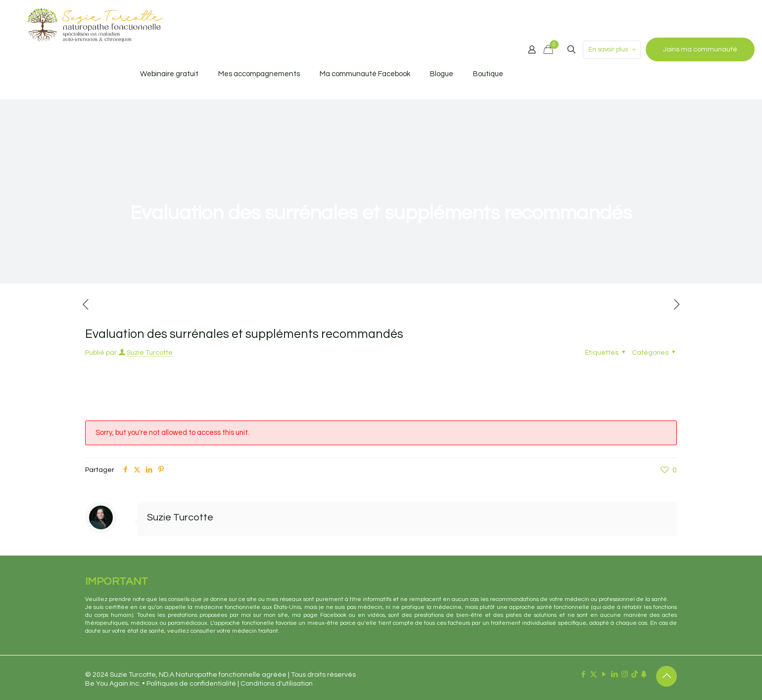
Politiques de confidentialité (191, 684)
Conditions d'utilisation (277, 684)
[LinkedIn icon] (614, 675)
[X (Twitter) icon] (594, 675)
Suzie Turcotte (150, 353)
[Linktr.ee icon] (643, 675)
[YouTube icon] (604, 675)
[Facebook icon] (583, 675)
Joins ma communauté (700, 49)
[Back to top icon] (667, 676)
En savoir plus (613, 50)
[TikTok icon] (635, 675)
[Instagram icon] (625, 675)
